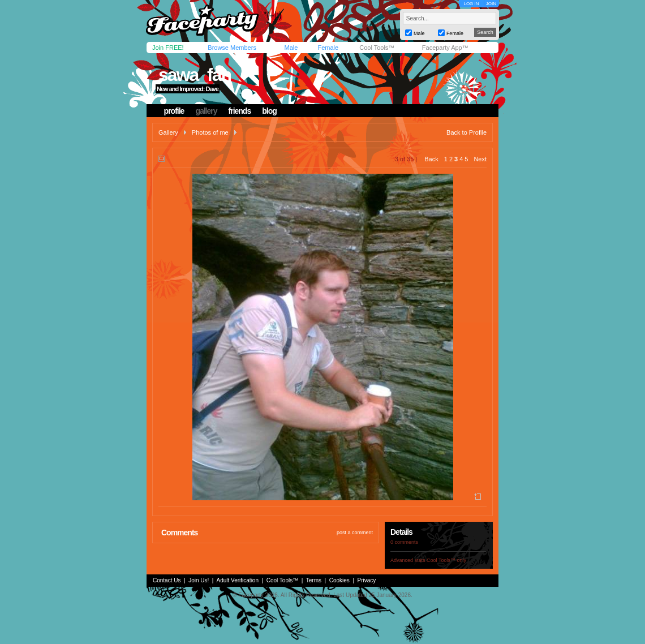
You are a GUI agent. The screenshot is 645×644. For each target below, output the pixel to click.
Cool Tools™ (377, 48)
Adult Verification (237, 580)
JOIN (491, 4)
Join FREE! (168, 48)
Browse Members (232, 48)
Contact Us (167, 580)
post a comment (355, 533)
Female (328, 48)
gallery (206, 111)
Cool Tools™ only (446, 560)
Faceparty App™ (445, 48)
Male (291, 48)
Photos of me (210, 132)
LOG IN (471, 4)
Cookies (339, 580)
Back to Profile (466, 132)
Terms (314, 580)
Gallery (168, 132)
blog (269, 111)
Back (431, 159)
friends (240, 111)
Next (480, 159)
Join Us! (199, 580)
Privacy (367, 580)
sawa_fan (195, 75)
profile (174, 111)
